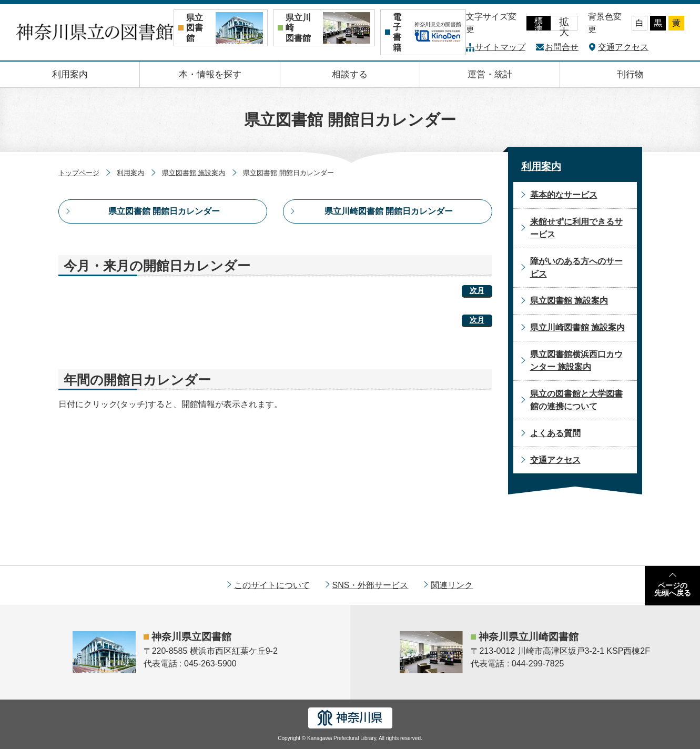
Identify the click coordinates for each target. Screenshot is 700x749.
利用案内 (70, 74)
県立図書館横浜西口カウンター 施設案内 (576, 361)
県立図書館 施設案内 (194, 173)
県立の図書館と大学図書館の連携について (576, 400)
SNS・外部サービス (371, 585)
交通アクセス (623, 47)
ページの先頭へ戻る (673, 589)
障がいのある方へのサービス (576, 267)
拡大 (564, 23)
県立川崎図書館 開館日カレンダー (389, 211)
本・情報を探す (210, 74)
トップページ (79, 173)
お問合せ (562, 47)
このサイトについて (272, 585)
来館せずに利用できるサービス (576, 228)
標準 (539, 23)
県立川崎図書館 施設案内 (577, 327)
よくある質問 (555, 433)
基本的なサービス (564, 195)
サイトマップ (500, 47)
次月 (477, 290)
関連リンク (452, 585)
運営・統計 (490, 74)
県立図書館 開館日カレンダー (164, 211)
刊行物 (630, 74)
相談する (350, 74)
